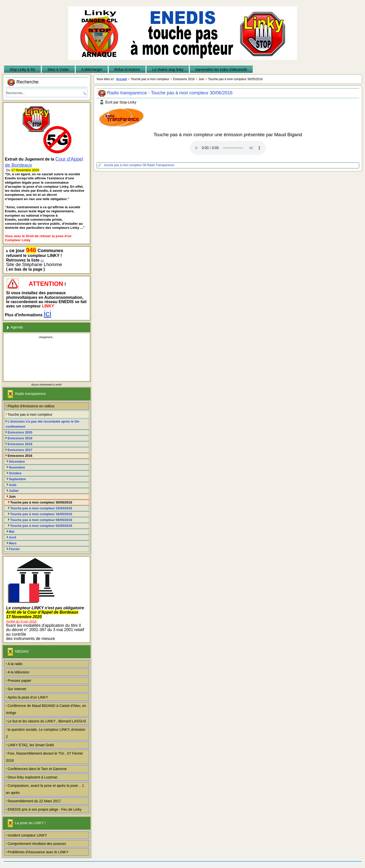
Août (13, 485)
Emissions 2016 (20, 456)
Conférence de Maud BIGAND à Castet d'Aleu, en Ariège (46, 709)
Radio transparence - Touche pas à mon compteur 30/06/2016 (170, 93)
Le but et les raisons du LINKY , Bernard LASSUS (47, 721)
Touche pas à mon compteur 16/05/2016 (41, 514)
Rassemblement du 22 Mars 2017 (34, 801)
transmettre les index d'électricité (221, 70)
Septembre (17, 479)
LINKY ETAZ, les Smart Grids (31, 745)
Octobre (15, 473)
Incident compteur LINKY (27, 835)
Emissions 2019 (20, 438)
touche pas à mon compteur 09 (126, 165)
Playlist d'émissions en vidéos (31, 406)
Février (14, 549)
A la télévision (19, 672)
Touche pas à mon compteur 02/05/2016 (41, 526)
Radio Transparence (161, 165)
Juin (12, 497)
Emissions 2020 (20, 432)
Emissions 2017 (20, 450)
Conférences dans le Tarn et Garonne (37, 769)
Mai (12, 532)
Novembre (17, 467)
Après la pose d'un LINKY (28, 697)
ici (42, 260)
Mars (13, 543)
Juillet (14, 491)
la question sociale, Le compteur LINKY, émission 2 (45, 733)
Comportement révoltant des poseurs (37, 844)
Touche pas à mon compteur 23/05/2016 (41, 508)
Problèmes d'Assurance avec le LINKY (38, 852)
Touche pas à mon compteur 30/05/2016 (41, 502)
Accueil (122, 79)
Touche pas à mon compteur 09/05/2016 (41, 520)
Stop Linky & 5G (22, 70)
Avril (12, 537)
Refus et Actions (127, 70)
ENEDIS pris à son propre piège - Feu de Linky (45, 809)
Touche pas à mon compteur (30, 414)
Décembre (17, 462)
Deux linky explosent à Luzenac (33, 777)
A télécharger (92, 70)
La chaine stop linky (168, 70)
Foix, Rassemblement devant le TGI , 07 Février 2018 (44, 757)
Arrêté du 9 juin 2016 (21, 621)
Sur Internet (17, 689)
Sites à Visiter (58, 70)
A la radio (15, 664)
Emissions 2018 (20, 444)
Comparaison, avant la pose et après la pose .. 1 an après (45, 789)
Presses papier (19, 681)
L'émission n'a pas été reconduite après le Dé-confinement (43, 424)
